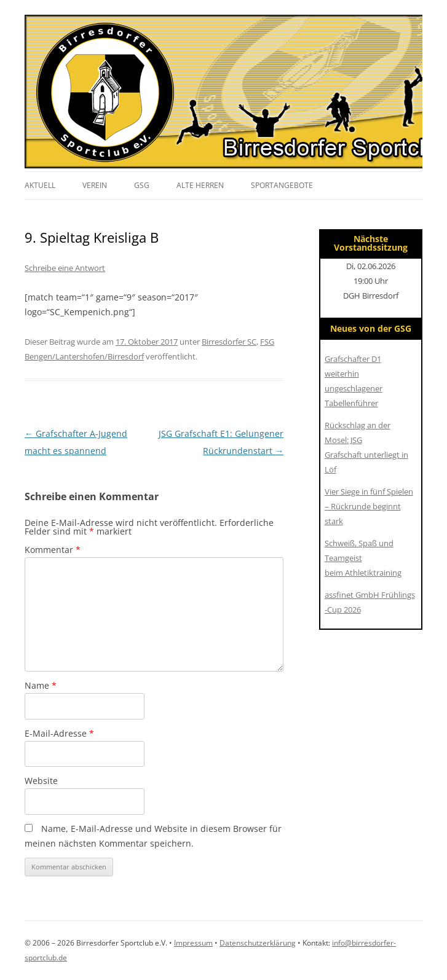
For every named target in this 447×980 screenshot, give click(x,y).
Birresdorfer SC (229, 342)
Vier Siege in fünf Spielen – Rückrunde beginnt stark (369, 506)
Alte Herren (200, 185)
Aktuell (40, 185)
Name (41, 685)
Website (41, 781)
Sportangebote (282, 185)
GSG (142, 185)
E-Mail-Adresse (59, 733)
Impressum (193, 943)
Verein (95, 185)
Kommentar (53, 550)
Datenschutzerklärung (258, 943)
